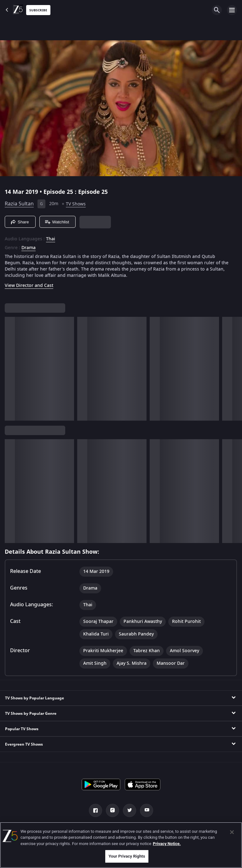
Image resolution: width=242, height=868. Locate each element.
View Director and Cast (29, 286)
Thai (51, 239)
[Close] (232, 832)
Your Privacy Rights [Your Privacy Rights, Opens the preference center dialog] (127, 856)
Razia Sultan (19, 204)
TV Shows (76, 204)
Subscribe (38, 10)
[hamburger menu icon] (232, 10)
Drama (29, 248)
